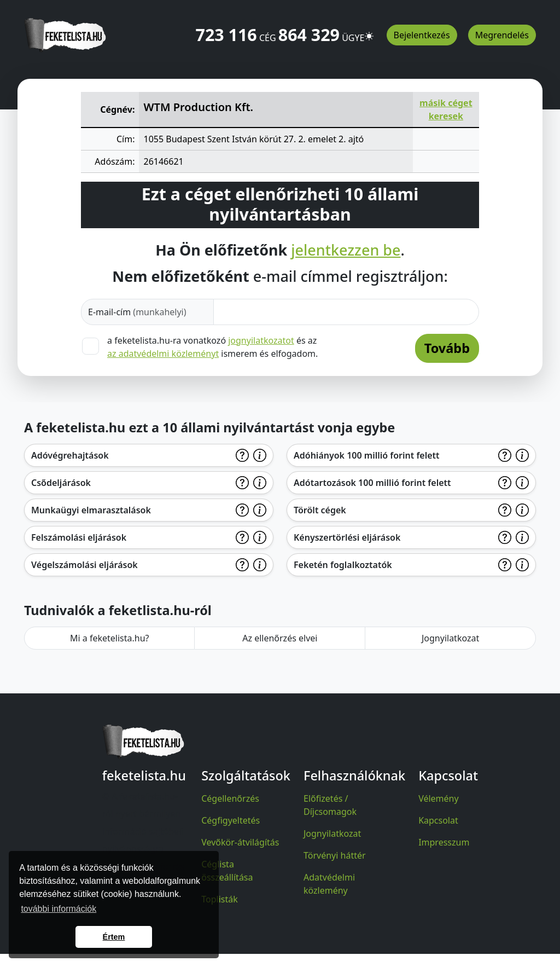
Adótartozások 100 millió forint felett (372, 483)
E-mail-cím (137, 312)
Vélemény (439, 798)
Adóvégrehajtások (70, 455)
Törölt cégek (320, 510)
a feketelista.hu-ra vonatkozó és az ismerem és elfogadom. (212, 347)
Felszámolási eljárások (79, 537)
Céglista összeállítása (227, 871)
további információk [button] (59, 909)
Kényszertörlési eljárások (347, 537)
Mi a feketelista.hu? (110, 638)
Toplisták (220, 899)
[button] (369, 31)
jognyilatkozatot (261, 340)
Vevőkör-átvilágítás (240, 842)
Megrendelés (502, 35)
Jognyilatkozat (450, 638)
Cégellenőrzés (230, 798)
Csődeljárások (61, 483)
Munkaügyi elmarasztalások (91, 510)
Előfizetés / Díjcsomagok (330, 805)
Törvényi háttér (335, 855)
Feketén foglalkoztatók (343, 565)
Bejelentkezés (422, 35)
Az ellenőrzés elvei (280, 638)
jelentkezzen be (346, 250)
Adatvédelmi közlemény (329, 884)
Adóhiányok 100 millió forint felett (367, 455)
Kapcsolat (438, 820)
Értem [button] (114, 937)
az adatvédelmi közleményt (163, 354)
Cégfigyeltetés (231, 820)
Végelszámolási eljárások (84, 565)
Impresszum (444, 842)
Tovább (447, 348)
